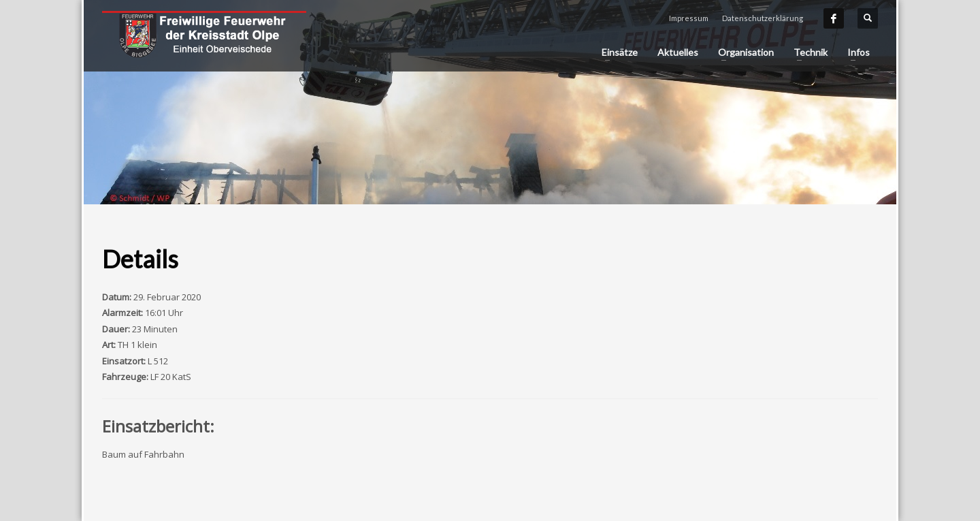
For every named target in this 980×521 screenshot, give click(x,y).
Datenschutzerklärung (763, 18)
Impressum (689, 18)
